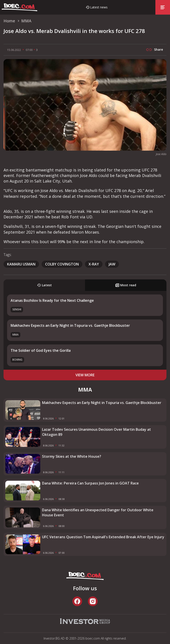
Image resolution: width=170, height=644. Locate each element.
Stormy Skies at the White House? (72, 456)
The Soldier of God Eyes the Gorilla (41, 350)
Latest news (99, 7)
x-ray (94, 264)
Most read (126, 285)
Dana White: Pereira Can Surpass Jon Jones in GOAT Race (90, 483)
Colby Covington (62, 264)
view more (85, 375)
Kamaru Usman (21, 264)
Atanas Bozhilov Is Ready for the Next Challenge (52, 300)
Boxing (17, 360)
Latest (44, 285)
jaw (112, 264)
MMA (15, 335)
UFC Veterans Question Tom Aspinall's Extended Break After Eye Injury (103, 537)
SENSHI (17, 309)
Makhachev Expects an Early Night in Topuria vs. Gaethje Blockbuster (70, 325)
